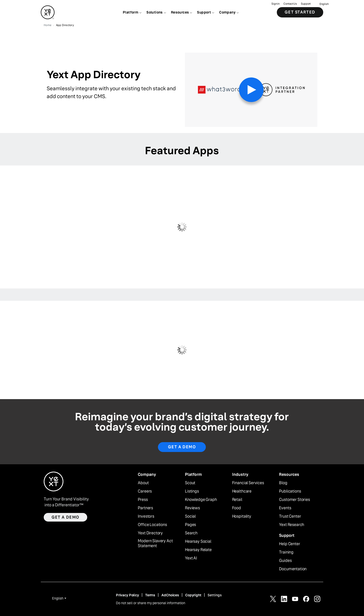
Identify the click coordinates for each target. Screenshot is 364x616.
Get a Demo (182, 447)
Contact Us (290, 4)
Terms (150, 595)
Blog (283, 483)
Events (285, 508)
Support (306, 4)
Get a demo (65, 517)
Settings (215, 595)
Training (286, 552)
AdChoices (170, 595)
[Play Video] (251, 90)
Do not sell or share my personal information (151, 603)
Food (237, 508)
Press (143, 500)
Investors (146, 516)
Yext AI (191, 558)
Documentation (293, 569)
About (143, 483)
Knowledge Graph (201, 500)
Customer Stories (294, 500)
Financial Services (248, 483)
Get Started (300, 12)
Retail (237, 500)
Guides (285, 561)
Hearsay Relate (198, 550)
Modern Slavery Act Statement (155, 544)
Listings (192, 491)
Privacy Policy (127, 595)
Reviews (192, 508)
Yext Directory (150, 533)
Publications (290, 491)
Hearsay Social (198, 541)
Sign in (275, 4)
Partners (145, 508)
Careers (145, 491)
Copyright (193, 595)
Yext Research (292, 525)
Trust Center (290, 516)
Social (190, 516)
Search (191, 533)
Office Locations (152, 525)
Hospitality (242, 516)
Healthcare (242, 491)
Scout (190, 483)
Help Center (289, 544)
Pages (190, 525)
